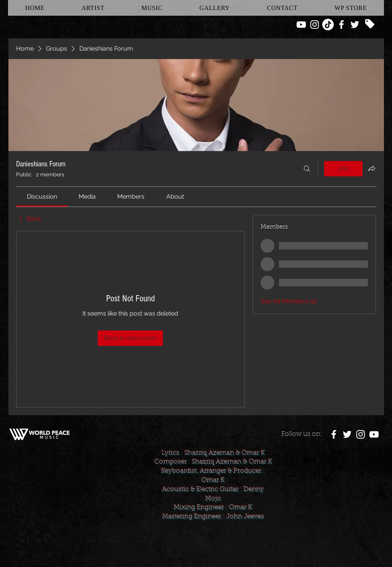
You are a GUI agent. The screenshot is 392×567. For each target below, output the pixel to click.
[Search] (307, 169)
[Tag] (370, 24)
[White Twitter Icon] (355, 25)
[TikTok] (328, 25)
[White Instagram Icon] (315, 25)
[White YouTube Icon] (301, 25)
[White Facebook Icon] (341, 25)
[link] (42, 196)
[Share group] (372, 168)
